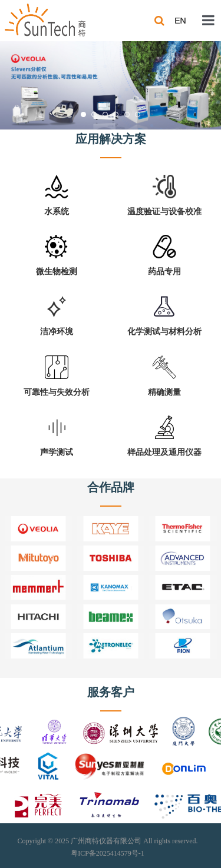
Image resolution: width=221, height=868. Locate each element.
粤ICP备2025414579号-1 (108, 853)
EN (180, 21)
